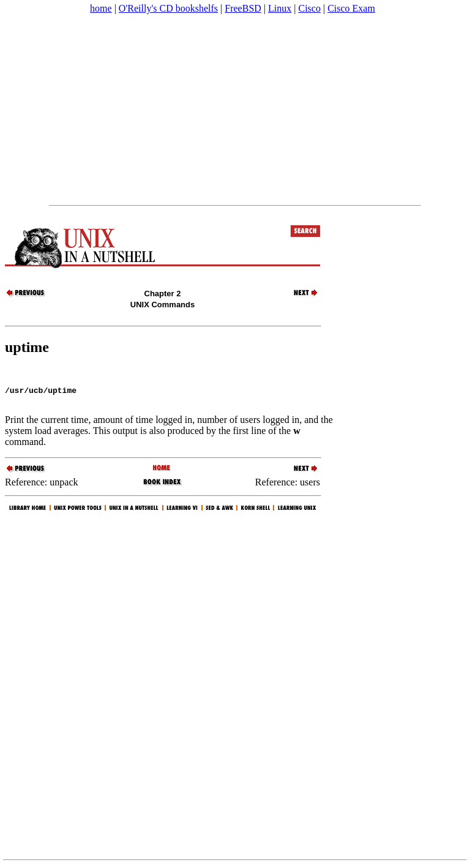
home (101, 8)
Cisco (309, 8)
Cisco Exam (351, 8)
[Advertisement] (235, 110)
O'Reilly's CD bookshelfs (168, 8)
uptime (27, 347)
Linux (280, 8)
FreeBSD (243, 8)
